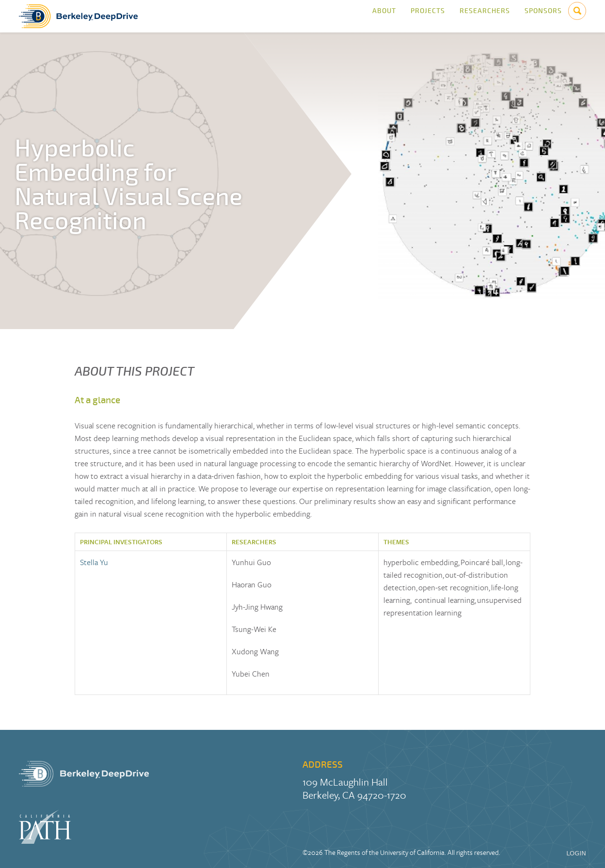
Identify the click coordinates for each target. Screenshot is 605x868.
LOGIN (576, 853)
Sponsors (543, 16)
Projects (428, 16)
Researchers (485, 16)
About (384, 16)
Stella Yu (94, 562)
